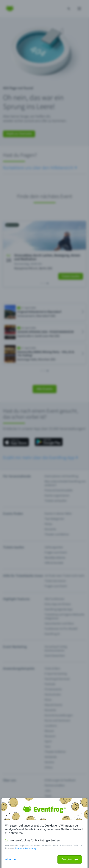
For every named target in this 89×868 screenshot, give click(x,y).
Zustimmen (70, 859)
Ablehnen (11, 859)
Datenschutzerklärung (26, 848)
